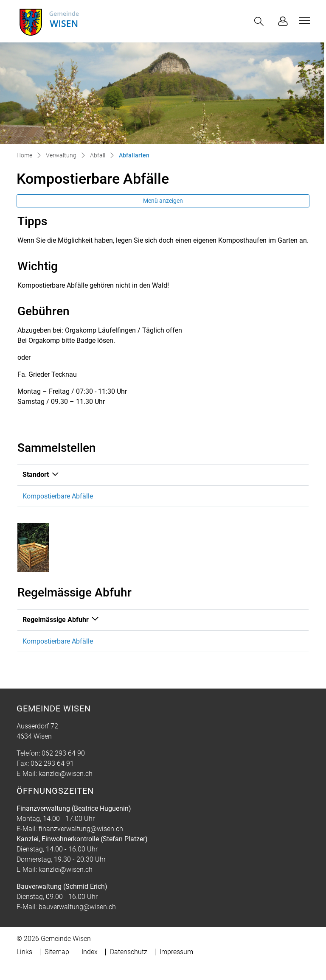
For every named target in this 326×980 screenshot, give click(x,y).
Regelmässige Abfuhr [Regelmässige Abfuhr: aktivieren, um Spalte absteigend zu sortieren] (56, 620)
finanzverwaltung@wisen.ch (81, 829)
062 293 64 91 (52, 763)
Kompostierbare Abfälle (58, 496)
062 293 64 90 (63, 753)
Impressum (176, 952)
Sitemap (57, 952)
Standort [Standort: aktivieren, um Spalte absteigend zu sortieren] (36, 475)
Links (24, 952)
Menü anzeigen (163, 201)
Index (90, 952)
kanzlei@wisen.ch (66, 774)
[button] (261, 21)
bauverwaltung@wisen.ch (77, 907)
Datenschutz (129, 952)
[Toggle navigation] (303, 21)
